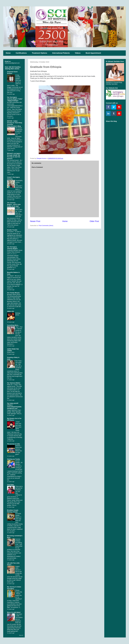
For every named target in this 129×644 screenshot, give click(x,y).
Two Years (19, 361)
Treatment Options (40, 53)
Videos (78, 53)
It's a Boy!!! (11, 276)
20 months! (11, 232)
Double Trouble (12, 230)
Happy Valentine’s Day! (14, 410)
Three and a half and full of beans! (19, 488)
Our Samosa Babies (14, 383)
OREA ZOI (10, 311)
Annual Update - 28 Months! (19, 463)
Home (8, 53)
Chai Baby (11, 485)
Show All (21, 635)
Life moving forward (13, 160)
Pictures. (18, 446)
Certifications (21, 53)
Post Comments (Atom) (46, 226)
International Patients (61, 53)
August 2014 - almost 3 (18, 568)
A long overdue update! (18, 77)
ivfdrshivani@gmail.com (12, 63)
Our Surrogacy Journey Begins (12, 248)
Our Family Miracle (13, 293)
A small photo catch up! (19, 210)
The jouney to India (13, 444)
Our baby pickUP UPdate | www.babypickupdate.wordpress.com (14, 406)
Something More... (13, 325)
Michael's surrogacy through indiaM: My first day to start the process (14, 156)
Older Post (94, 221)
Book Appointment (93, 53)
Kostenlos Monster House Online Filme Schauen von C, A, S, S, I (15, 252)
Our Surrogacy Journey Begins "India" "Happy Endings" (15, 99)
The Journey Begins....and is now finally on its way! (14, 204)
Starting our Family (13, 459)
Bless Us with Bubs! (14, 612)
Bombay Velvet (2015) (14, 295)
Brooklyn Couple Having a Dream (13, 511)
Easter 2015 (11, 353)
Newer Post (35, 221)
